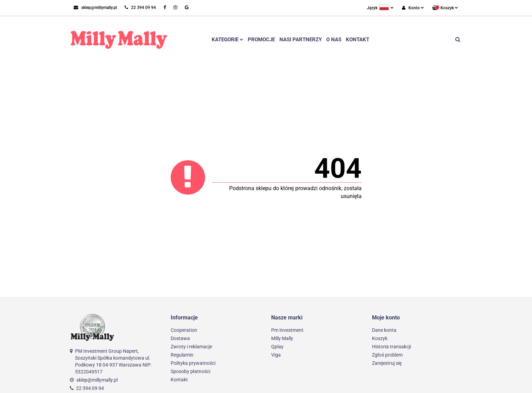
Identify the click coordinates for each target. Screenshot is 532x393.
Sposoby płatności (190, 371)
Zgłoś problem (387, 355)
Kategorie (227, 40)
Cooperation (184, 330)
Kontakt (358, 40)
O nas (334, 40)
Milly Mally (282, 338)
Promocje (261, 40)
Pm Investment (287, 330)
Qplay (277, 347)
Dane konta (384, 330)
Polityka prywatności (193, 363)
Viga (276, 355)
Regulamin (182, 355)
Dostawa (180, 338)
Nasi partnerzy (301, 40)
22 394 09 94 (90, 388)
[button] (445, 8)
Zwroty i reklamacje (191, 347)
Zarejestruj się (387, 363)
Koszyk (380, 338)
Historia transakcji (391, 347)
